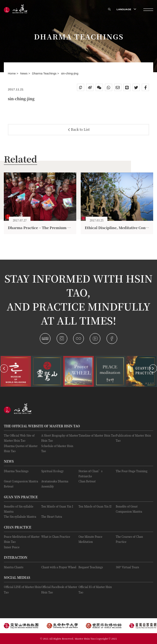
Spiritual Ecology (52, 471)
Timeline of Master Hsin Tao (97, 435)
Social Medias (17, 577)
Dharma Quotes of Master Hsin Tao (21, 448)
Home (12, 73)
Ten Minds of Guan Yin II (95, 506)
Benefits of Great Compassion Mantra (129, 509)
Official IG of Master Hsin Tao (95, 589)
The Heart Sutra (52, 516)
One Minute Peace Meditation (90, 539)
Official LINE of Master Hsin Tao (22, 589)
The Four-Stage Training (131, 471)
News (24, 73)
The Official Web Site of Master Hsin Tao (19, 438)
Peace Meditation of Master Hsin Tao (22, 539)
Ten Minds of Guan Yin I (57, 506)
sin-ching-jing (70, 73)
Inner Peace (12, 547)
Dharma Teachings (45, 73)
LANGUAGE (126, 9)
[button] (4, 368)
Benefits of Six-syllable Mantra (19, 509)
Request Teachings (91, 567)
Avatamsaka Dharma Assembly (55, 484)
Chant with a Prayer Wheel (59, 567)
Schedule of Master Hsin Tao (57, 448)
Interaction (16, 557)
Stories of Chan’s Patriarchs (90, 473)
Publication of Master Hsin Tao (133, 438)
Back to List (79, 129)
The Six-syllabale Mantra (20, 516)
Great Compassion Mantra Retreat (21, 484)
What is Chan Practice (56, 536)
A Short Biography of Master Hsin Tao (60, 438)
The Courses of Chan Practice (129, 539)
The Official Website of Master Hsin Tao (42, 426)
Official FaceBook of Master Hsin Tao (59, 589)
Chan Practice (17, 527)
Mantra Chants (14, 567)
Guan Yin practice (21, 497)
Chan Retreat (87, 481)
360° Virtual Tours (127, 567)
